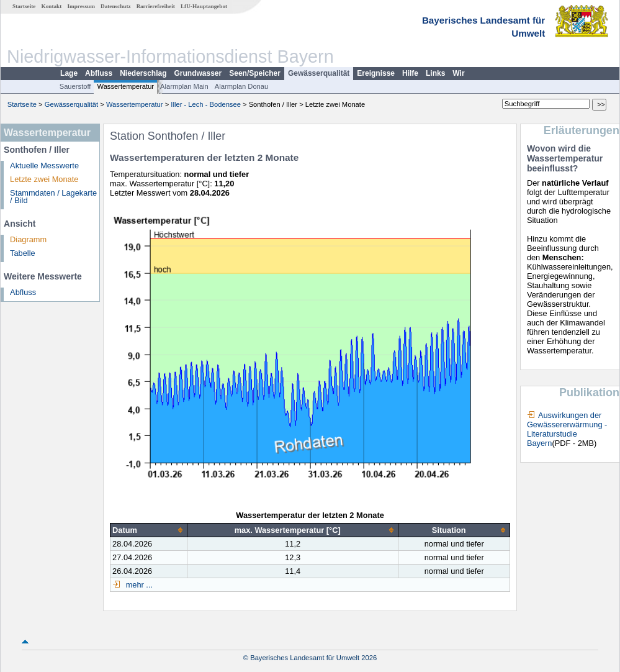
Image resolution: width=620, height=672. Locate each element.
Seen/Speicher (255, 73)
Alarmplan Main (184, 86)
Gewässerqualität (319, 73)
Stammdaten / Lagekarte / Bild (53, 197)
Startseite (24, 6)
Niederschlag (143, 73)
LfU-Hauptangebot (204, 6)
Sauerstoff (75, 86)
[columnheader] (149, 530)
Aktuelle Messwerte (44, 166)
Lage (69, 73)
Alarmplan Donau (241, 86)
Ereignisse (376, 73)
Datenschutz (116, 6)
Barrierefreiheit (156, 6)
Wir (458, 73)
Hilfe (410, 73)
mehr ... (138, 585)
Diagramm (28, 239)
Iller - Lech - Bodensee (206, 104)
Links (435, 73)
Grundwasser (198, 73)
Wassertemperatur (125, 86)
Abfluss (99, 73)
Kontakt (52, 6)
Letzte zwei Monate (44, 179)
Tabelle (23, 253)
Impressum (81, 6)
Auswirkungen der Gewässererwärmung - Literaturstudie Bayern (567, 429)
